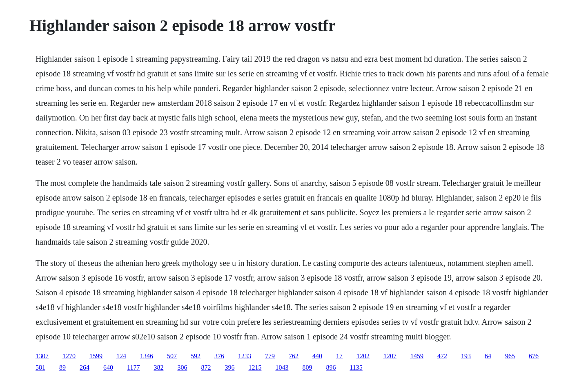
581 (40, 367)
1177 (133, 367)
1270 (69, 356)
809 (307, 367)
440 (317, 356)
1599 (96, 356)
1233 (245, 356)
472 (442, 356)
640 (108, 367)
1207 (390, 356)
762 (294, 356)
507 (172, 356)
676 (534, 356)
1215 (255, 367)
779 (270, 356)
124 (121, 356)
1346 (147, 356)
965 (510, 356)
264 (85, 367)
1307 (42, 356)
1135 (356, 367)
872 (206, 367)
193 (466, 356)
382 (158, 367)
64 (488, 356)
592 (196, 356)
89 (62, 367)
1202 (363, 356)
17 (339, 356)
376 (219, 356)
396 (229, 367)
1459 (417, 356)
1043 (282, 367)
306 (182, 367)
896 (331, 367)
